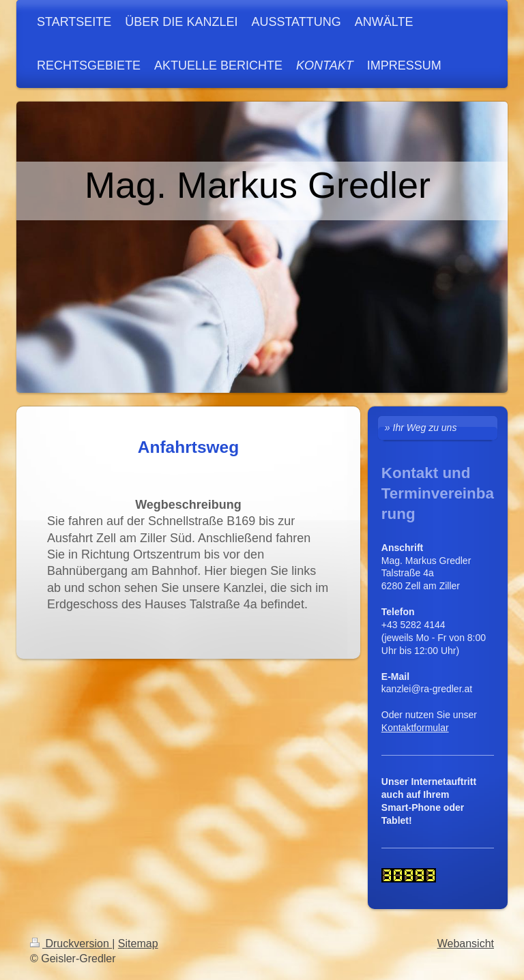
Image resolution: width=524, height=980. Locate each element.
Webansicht (466, 944)
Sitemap (138, 944)
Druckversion (71, 944)
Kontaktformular (415, 728)
